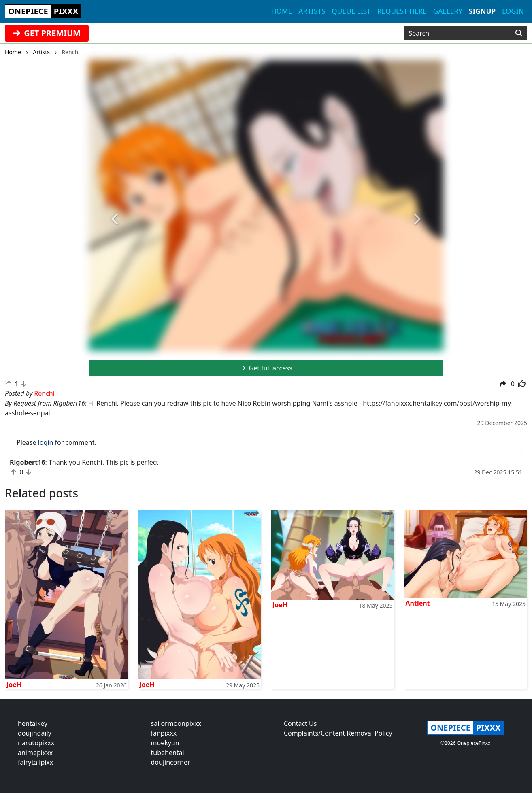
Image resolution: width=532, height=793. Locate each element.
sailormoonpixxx (176, 723)
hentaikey (33, 723)
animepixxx (35, 753)
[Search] (519, 33)
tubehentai (168, 753)
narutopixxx (36, 743)
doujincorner (171, 762)
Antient (418, 603)
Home (282, 11)
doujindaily (35, 733)
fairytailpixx (35, 762)
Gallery (448, 11)
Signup (482, 11)
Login (513, 11)
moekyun (165, 743)
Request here (402, 11)
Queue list (351, 11)
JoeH (14, 685)
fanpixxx (164, 733)
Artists (312, 11)
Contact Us (300, 723)
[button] (115, 219)
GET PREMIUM (47, 33)
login (46, 442)
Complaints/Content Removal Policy (338, 733)
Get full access (266, 368)
